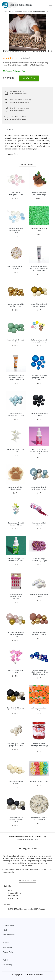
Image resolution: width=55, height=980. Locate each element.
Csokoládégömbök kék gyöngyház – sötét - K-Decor (39, 378)
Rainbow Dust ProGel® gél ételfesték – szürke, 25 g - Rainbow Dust (39, 268)
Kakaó (36, 840)
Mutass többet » (40, 65)
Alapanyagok (18, 12)
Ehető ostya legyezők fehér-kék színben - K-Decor (16, 231)
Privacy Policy (8, 952)
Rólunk (6, 960)
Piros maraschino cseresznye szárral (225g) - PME (39, 746)
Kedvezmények (9, 935)
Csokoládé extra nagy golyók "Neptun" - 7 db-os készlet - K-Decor (39, 672)
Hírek (5, 930)
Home (6, 12)
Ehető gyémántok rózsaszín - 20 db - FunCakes (16, 597)
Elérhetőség (8, 965)
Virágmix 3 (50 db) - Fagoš (39, 782)
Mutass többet (13, 154)
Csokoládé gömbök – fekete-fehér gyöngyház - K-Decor (16, 819)
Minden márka (8, 925)
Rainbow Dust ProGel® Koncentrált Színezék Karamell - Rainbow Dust (16, 378)
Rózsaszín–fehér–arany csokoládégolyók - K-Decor (16, 634)
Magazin (6, 943)
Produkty (11, 12)
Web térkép (7, 947)
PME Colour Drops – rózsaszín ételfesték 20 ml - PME (39, 451)
